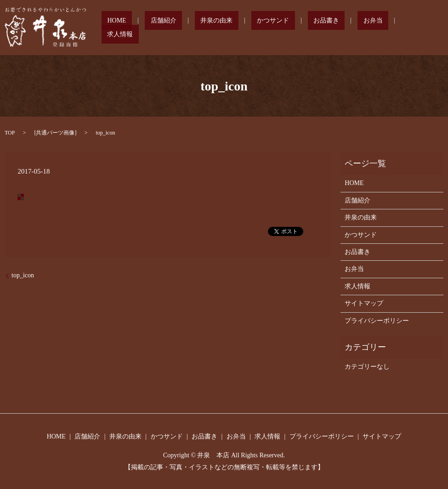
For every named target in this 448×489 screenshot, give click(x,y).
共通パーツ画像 (55, 133)
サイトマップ (364, 303)
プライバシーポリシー (377, 321)
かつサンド (294, 28)
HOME (172, 28)
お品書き (336, 28)
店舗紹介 (207, 28)
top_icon (23, 275)
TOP (10, 133)
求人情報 (407, 28)
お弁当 (371, 28)
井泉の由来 (249, 28)
